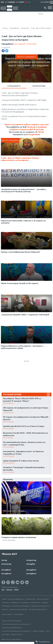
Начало (5, 28)
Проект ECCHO (16, 634)
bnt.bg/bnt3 (31, 570)
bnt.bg (4, 560)
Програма (6, 602)
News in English (7, 614)
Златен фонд (30, 599)
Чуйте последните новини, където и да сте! (27, 125)
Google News (34, 135)
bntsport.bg (31, 560)
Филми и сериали (43, 599)
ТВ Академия (6, 606)
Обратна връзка (38, 631)
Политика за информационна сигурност (16, 631)
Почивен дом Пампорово (38, 609)
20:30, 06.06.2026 (9, 540)
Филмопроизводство (16, 599)
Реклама (41, 14)
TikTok (41, 132)
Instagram (42, 127)
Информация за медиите (40, 606)
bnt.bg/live (31, 564)
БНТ (3, 2)
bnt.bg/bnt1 (6, 570)
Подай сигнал (35, 602)
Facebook (31, 127)
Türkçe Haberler (18, 614)
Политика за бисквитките (12, 628)
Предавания (14, 28)
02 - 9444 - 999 (10, 590)
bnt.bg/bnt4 (31, 574)
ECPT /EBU (6, 634)
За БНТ (4, 599)
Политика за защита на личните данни (16, 624)
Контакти (25, 602)
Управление (15, 602)
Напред (44, 602)
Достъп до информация (21, 606)
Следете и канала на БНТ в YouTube (26, 130)
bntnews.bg (6, 564)
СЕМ (48, 631)
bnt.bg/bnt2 (6, 574)
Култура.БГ (25, 28)
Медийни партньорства (18, 609)
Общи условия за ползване (11, 621)
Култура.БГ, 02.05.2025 (25, 44)
